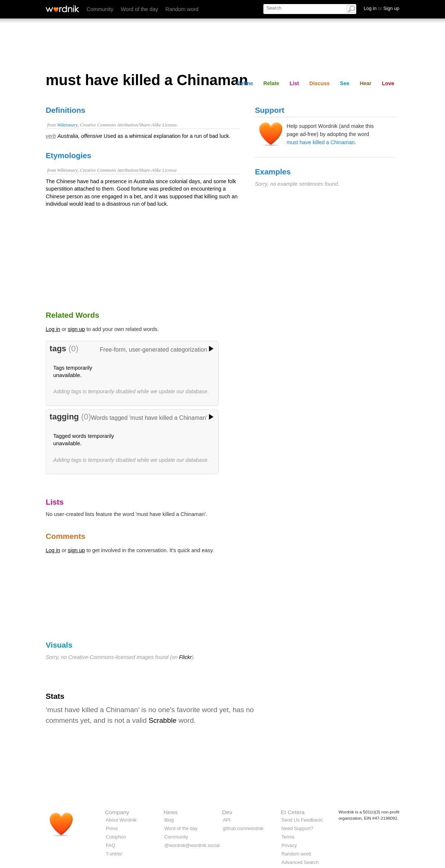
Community (100, 9)
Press (112, 828)
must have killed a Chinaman (321, 142)
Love (388, 83)
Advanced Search (300, 862)
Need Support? (297, 828)
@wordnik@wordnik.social (192, 845)
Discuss (320, 83)
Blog (169, 820)
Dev (227, 812)
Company (117, 812)
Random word (182, 9)
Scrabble (162, 720)
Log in (53, 329)
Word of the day (139, 9)
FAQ (111, 845)
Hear (365, 83)
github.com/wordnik (243, 828)
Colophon (116, 837)
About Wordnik (121, 820)
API (227, 820)
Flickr (185, 657)
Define (245, 83)
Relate (271, 83)
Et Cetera (293, 812)
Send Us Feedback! (302, 820)
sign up (76, 329)
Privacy (289, 845)
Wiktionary (67, 125)
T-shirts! (114, 854)
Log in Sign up (381, 8)
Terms (288, 837)
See (345, 83)
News (171, 812)
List (294, 83)
